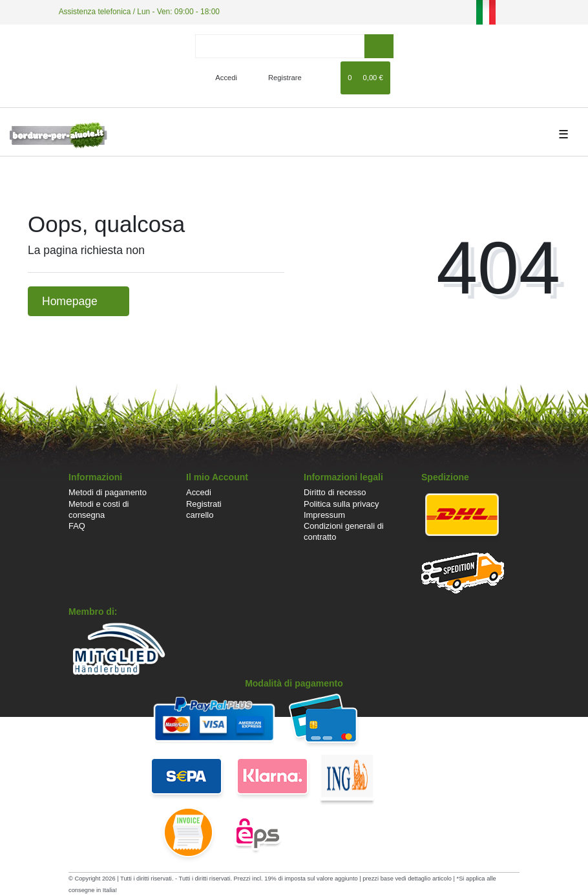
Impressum (324, 515)
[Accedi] (221, 78)
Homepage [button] (79, 301)
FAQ (77, 526)
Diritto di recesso (335, 492)
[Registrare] (278, 78)
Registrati (204, 504)
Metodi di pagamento (108, 492)
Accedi (199, 492)
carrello (200, 515)
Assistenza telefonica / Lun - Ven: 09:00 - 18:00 (139, 12)
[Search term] (280, 46)
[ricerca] (379, 46)
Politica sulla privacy (341, 504)
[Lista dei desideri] (325, 78)
